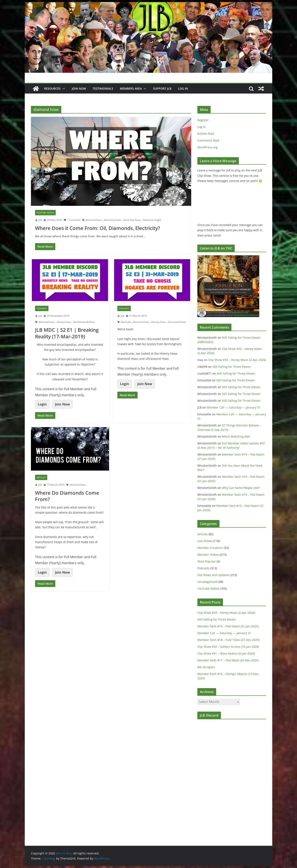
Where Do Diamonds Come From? (67, 496)
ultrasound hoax (177, 322)
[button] (63, 89)
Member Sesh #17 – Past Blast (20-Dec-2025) (228, 660)
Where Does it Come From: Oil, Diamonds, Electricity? (98, 228)
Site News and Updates (213, 575)
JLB (40, 220)
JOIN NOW (79, 88)
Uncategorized (207, 582)
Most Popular (207, 561)
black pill (126, 322)
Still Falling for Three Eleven (232, 367)
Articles (41, 477)
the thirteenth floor (84, 322)
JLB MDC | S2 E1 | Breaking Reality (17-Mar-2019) (67, 333)
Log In (183, 88)
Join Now (62, 404)
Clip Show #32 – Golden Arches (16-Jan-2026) (228, 647)
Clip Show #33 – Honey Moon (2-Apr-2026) (237, 360)
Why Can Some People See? (241, 488)
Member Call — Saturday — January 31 (234, 407)
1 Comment (72, 220)
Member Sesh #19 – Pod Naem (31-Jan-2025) (228, 626)
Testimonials (103, 88)
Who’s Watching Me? (236, 436)
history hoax (64, 322)
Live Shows (205, 541)
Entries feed (206, 134)
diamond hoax (94, 220)
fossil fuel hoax (132, 220)
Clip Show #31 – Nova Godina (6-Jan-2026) (226, 653)
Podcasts (42, 308)
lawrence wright (152, 220)
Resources (52, 88)
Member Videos (208, 555)
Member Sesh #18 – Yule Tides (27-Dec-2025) (228, 640)
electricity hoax (113, 220)
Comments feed (208, 140)
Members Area (131, 88)
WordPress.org (207, 147)
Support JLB (162, 88)
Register (203, 120)
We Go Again (206, 667)
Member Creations (210, 548)
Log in (202, 127)
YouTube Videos (45, 213)
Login (42, 404)
